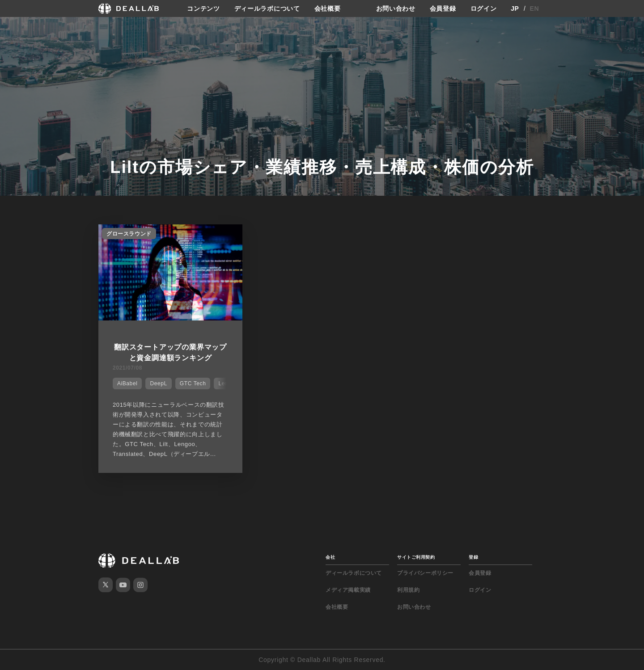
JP (515, 8)
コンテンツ (203, 8)
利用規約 (408, 590)
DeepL (158, 383)
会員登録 (443, 8)
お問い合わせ (396, 8)
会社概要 (328, 8)
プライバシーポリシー (425, 573)
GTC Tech (193, 383)
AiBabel (127, 383)
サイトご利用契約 (416, 557)
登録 (473, 557)
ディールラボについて (267, 8)
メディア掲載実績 (348, 590)
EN (535, 8)
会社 (330, 557)
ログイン (484, 8)
